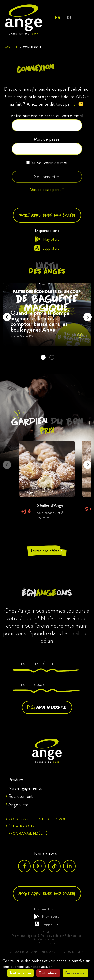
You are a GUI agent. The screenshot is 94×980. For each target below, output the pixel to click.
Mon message (47, 707)
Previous (5, 315)
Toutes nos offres (47, 551)
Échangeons (21, 826)
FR (58, 18)
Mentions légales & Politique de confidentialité (47, 936)
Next (86, 315)
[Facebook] (24, 866)
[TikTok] (54, 866)
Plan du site (47, 943)
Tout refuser (48, 973)
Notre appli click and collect (47, 215)
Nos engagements (25, 788)
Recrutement (21, 796)
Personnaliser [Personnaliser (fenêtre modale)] (76, 973)
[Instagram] (39, 866)
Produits (16, 780)
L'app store (47, 248)
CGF (47, 932)
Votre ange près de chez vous (39, 819)
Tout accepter (21, 973)
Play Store (47, 239)
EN (69, 17)
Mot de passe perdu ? (47, 189)
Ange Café (18, 805)
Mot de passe (47, 139)
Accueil (11, 47)
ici (75, 104)
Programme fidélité (28, 833)
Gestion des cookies (47, 940)
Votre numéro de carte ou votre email (47, 116)
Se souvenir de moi (47, 163)
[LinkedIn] (69, 866)
